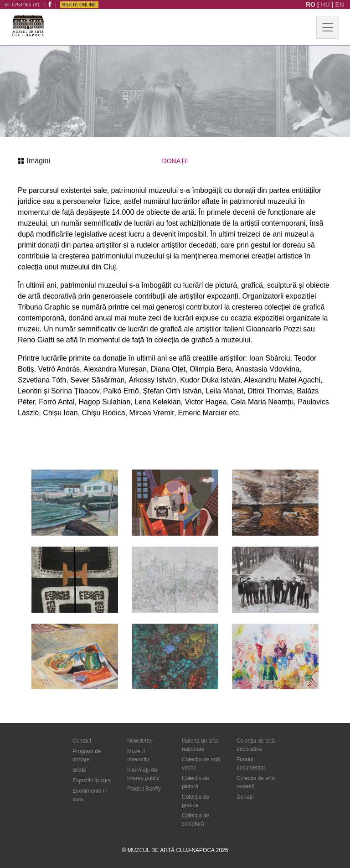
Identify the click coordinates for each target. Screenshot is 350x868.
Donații (245, 797)
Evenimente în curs (90, 795)
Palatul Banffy (144, 789)
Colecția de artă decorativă (256, 745)
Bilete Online (79, 5)
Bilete (79, 770)
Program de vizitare (87, 755)
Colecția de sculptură (196, 820)
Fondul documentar (251, 764)
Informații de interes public (143, 774)
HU (326, 5)
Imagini (34, 161)
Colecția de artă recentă (256, 782)
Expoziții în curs (92, 780)
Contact (82, 741)
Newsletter (140, 741)
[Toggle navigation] (328, 27)
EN (340, 5)
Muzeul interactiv (138, 755)
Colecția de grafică (196, 801)
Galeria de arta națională (200, 745)
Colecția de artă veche (201, 764)
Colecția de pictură (196, 782)
